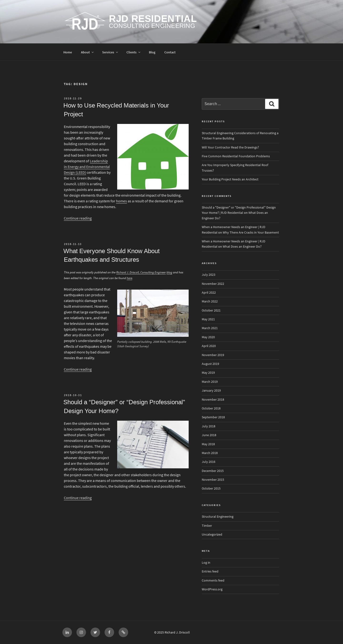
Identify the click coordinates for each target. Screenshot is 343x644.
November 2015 (213, 480)
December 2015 (213, 471)
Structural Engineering (218, 517)
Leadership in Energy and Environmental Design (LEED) (87, 167)
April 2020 (209, 346)
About (88, 52)
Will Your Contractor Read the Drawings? (230, 147)
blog (169, 272)
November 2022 (213, 284)
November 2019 (213, 355)
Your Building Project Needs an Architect (230, 179)
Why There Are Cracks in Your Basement (251, 233)
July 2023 (209, 275)
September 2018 (213, 417)
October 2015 (211, 488)
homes (121, 201)
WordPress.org (212, 589)
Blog (152, 52)
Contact (170, 52)
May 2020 (208, 337)
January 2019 (211, 391)
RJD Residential (153, 19)
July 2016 (209, 462)
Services (110, 52)
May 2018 (208, 444)
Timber (207, 526)
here (129, 278)
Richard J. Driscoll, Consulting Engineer (141, 272)
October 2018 (211, 408)
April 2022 (209, 293)
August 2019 (210, 364)
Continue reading (78, 218)
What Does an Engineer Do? (242, 247)
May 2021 (208, 319)
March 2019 (210, 382)
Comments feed (213, 580)
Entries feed (210, 571)
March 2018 (210, 453)
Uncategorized (212, 534)
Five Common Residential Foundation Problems (236, 156)
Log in (206, 563)
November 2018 (213, 400)
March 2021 (210, 328)
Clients (134, 52)
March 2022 (210, 301)
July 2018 (209, 426)
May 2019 (208, 373)
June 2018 (209, 435)
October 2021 (211, 310)
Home (68, 52)
